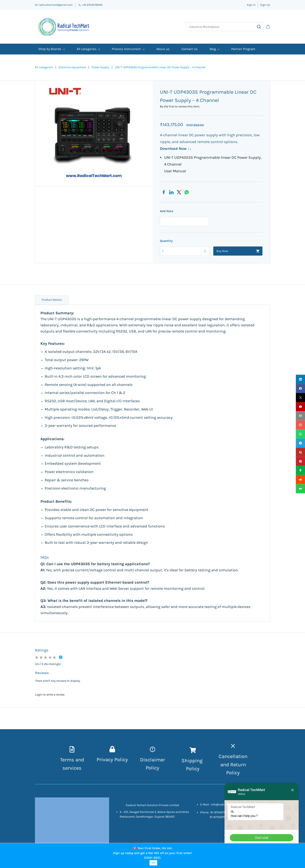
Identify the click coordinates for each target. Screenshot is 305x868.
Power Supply (100, 67)
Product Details (52, 300)
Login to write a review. (50, 695)
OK (153, 863)
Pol (189, 769)
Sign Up (265, 5)
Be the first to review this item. (180, 106)
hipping (194, 761)
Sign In (251, 5)
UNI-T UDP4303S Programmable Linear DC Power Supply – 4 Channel (160, 67)
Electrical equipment (72, 67)
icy (196, 769)
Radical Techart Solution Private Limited (152, 805)
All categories (44, 67)
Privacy (105, 759)
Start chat (262, 838)
